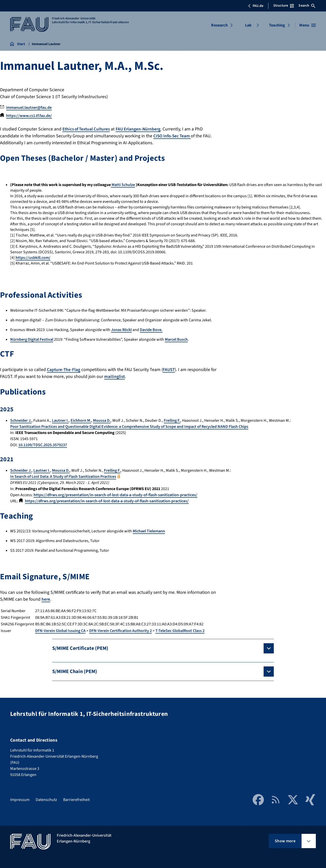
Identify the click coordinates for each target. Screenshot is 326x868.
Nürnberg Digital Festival (32, 339)
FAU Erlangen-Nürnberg (142, 129)
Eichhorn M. (81, 420)
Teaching (277, 25)
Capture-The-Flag (64, 370)
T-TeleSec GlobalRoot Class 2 (180, 631)
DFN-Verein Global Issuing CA (60, 631)
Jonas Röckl (121, 330)
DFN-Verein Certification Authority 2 (120, 631)
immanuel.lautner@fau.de (29, 108)
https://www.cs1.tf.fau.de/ (29, 116)
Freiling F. (172, 420)
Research (219, 25)
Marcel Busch (176, 339)
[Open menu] (308, 25)
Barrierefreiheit (76, 800)
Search (307, 6)
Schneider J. (21, 420)
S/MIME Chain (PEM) (75, 672)
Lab (248, 25)
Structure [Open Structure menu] (283, 6)
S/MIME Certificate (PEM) (80, 648)
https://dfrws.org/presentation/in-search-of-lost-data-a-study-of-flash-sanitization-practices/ (116, 495)
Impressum (20, 800)
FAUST (170, 370)
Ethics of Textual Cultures (88, 129)
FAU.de (256, 6)
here (46, 599)
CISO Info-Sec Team (173, 136)
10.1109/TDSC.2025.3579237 (43, 445)
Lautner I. (60, 420)
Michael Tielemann (149, 531)
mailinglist (115, 377)
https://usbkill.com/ (33, 258)
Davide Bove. (151, 330)
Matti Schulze (123, 185)
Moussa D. (102, 420)
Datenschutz (46, 800)
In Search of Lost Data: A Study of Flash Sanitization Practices (63, 477)
